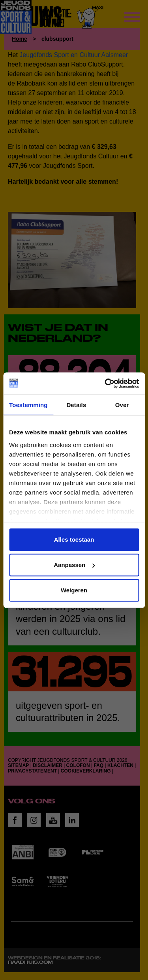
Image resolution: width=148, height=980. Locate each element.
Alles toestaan (74, 539)
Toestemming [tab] (28, 405)
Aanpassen (74, 565)
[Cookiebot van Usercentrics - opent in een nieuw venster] (105, 383)
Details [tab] (76, 405)
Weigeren (74, 590)
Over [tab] (122, 405)
